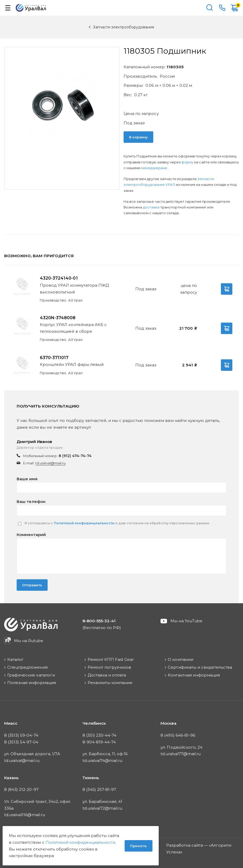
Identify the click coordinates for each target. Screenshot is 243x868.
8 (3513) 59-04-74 (21, 735)
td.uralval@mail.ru (50, 463)
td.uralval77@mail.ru (181, 754)
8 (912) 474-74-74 (75, 456)
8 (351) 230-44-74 (100, 735)
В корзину (138, 137)
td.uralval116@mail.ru (25, 815)
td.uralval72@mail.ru (103, 808)
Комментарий (31, 535)
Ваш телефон (31, 501)
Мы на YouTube (186, 621)
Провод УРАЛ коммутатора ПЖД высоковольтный (74, 289)
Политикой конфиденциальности (84, 523)
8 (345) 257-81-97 (99, 789)
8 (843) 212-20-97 (21, 789)
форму (187, 162)
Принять (139, 846)
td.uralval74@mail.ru (103, 761)
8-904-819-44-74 (99, 742)
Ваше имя (27, 479)
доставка (151, 207)
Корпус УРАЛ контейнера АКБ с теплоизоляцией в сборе (73, 328)
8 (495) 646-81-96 (178, 735)
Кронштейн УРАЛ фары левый (72, 364)
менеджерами (154, 168)
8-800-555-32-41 (222, 8)
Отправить (32, 585)
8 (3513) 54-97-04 (21, 742)
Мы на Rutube (29, 641)
